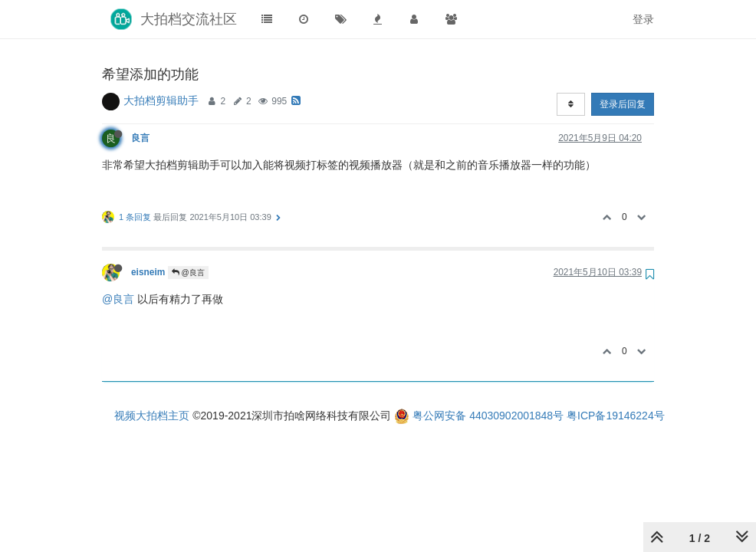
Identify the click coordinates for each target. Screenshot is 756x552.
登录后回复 (623, 104)
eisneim (148, 272)
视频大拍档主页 (152, 416)
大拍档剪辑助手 (161, 100)
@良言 (188, 273)
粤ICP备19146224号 (616, 416)
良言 (140, 138)
